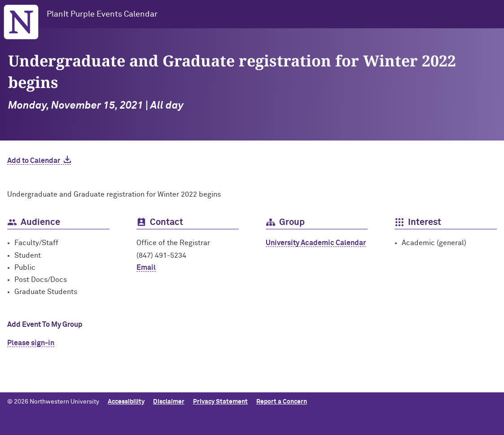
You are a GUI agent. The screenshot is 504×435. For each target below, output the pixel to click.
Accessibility (126, 402)
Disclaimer (169, 402)
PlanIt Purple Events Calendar (102, 14)
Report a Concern (282, 402)
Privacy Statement (220, 402)
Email (146, 268)
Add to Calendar (34, 161)
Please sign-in (31, 343)
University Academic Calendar (316, 243)
